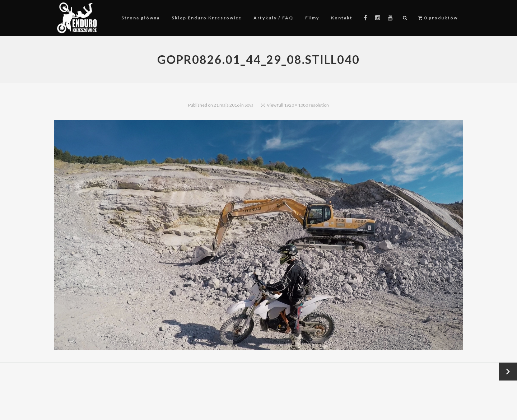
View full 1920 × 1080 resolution (298, 105)
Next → (508, 372)
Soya (249, 105)
